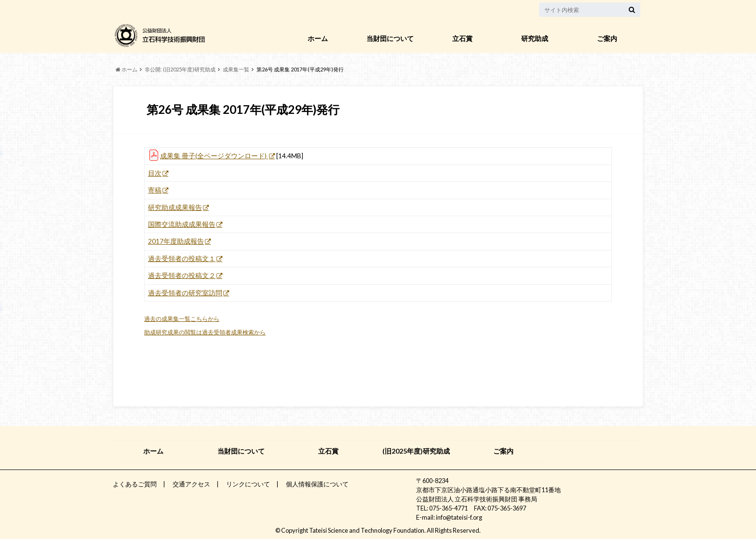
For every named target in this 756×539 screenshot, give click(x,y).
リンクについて (248, 484)
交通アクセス (191, 484)
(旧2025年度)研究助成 (416, 451)
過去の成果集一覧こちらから (182, 319)
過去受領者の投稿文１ (182, 259)
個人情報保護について (317, 484)
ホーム (318, 38)
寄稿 (155, 190)
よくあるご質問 (135, 484)
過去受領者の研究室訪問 (185, 293)
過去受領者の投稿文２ (182, 276)
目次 (155, 173)
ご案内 (607, 38)
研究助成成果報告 (175, 207)
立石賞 (462, 38)
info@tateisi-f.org (459, 517)
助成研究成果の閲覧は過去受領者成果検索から (205, 332)
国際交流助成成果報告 (182, 224)
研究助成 (535, 38)
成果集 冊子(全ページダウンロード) (214, 156)
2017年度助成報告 (176, 241)
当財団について (390, 38)
